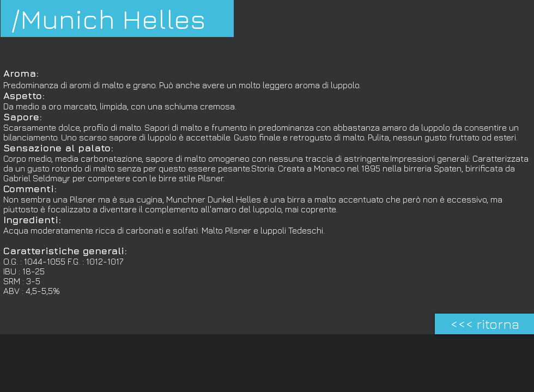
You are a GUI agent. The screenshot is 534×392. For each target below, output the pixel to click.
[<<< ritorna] (484, 324)
